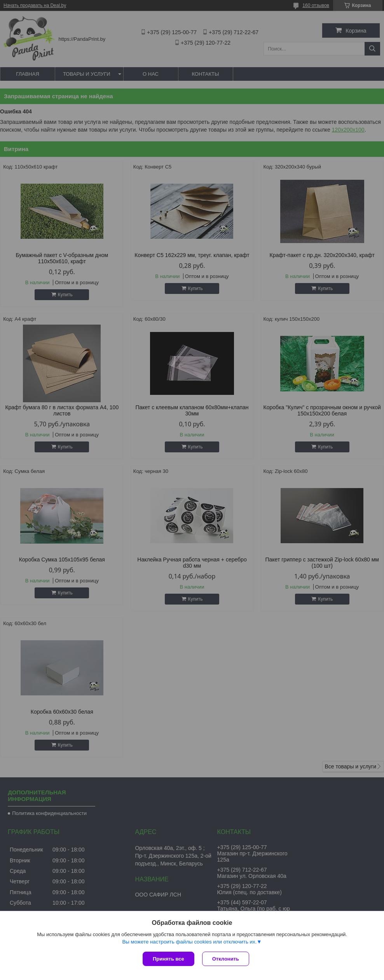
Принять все (168, 959)
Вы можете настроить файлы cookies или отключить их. (189, 942)
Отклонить (226, 959)
